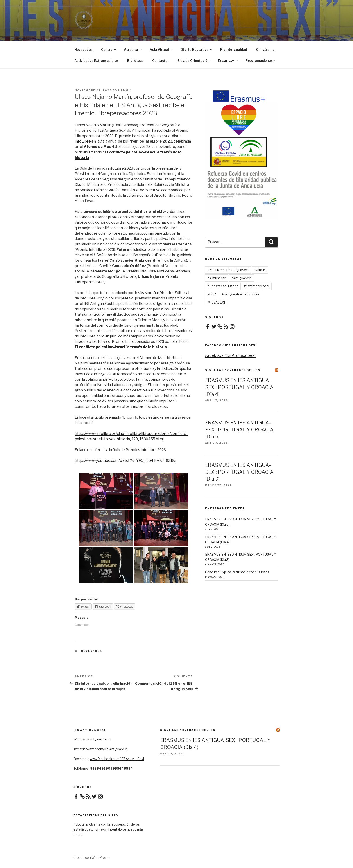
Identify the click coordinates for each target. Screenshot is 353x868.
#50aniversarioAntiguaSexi (228, 270)
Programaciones (261, 61)
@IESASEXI (216, 302)
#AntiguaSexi (241, 278)
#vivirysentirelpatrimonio (240, 294)
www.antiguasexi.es (97, 739)
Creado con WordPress (91, 858)
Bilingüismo (265, 50)
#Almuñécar (217, 278)
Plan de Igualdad (234, 50)
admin (126, 90)
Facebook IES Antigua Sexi (231, 345)
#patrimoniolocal (257, 286)
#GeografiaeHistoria (223, 286)
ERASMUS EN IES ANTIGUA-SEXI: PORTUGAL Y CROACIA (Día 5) (239, 430)
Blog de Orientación (193, 61)
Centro (109, 50)
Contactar (161, 61)
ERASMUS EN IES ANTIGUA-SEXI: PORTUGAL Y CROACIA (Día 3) (239, 472)
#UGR (212, 294)
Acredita (133, 50)
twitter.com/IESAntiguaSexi (106, 749)
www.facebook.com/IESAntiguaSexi (117, 759)
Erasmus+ (228, 61)
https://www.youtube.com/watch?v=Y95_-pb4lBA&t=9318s (126, 461)
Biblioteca (135, 61)
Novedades (83, 50)
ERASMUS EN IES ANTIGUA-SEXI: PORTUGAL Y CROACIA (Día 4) (239, 387)
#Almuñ (260, 270)
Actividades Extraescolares (96, 61)
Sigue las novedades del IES (233, 370)
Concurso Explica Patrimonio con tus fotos (237, 572)
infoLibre (83, 141)
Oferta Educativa (197, 50)
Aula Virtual (161, 50)
